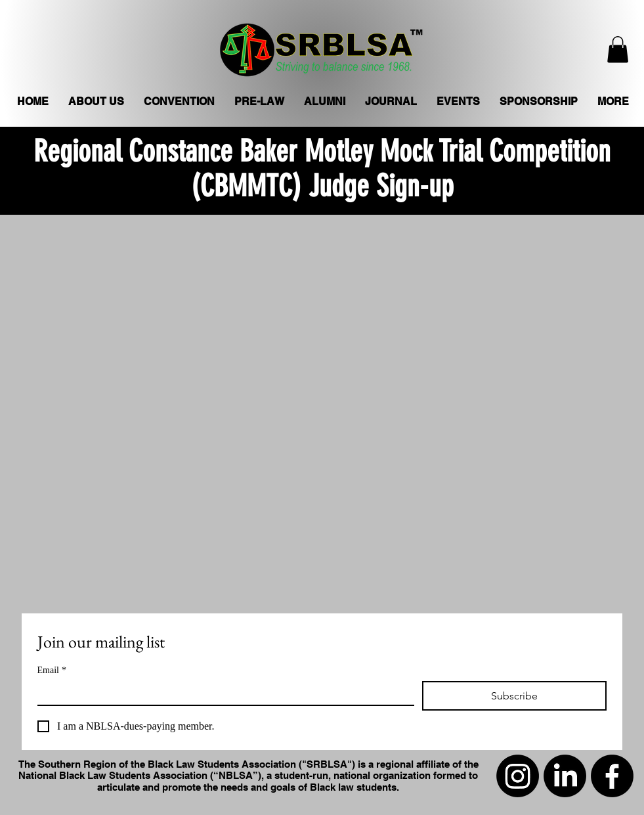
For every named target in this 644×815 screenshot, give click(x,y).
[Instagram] (518, 776)
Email (52, 670)
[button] (618, 50)
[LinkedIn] (565, 776)
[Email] (222, 693)
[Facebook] (612, 776)
